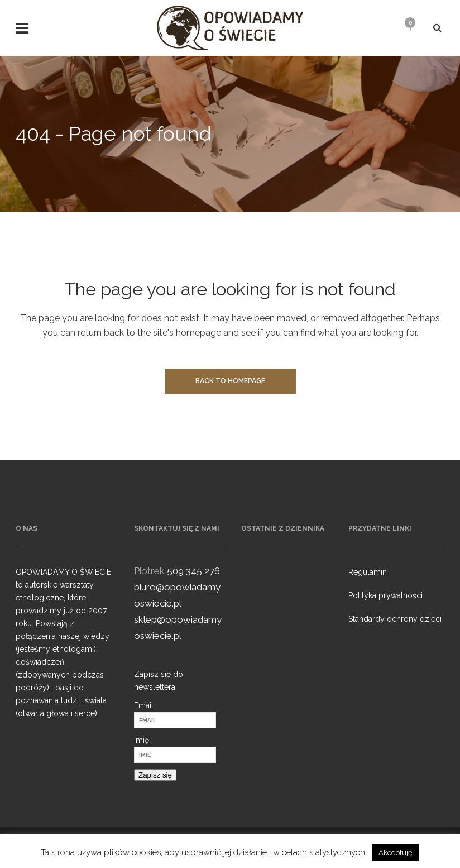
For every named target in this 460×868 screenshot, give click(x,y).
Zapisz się (155, 775)
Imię (142, 740)
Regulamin (368, 572)
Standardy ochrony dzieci (395, 619)
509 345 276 (193, 571)
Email (144, 705)
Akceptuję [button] (396, 853)
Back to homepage (230, 381)
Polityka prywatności (385, 595)
